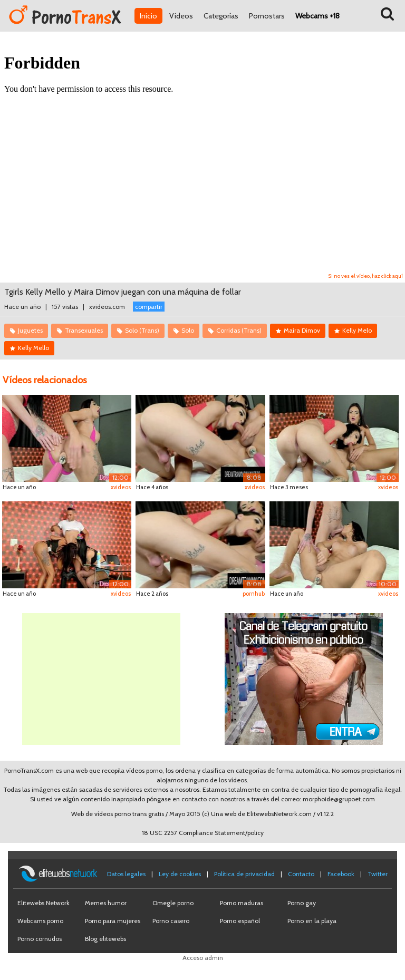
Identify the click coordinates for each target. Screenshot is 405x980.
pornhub (254, 594)
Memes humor (106, 903)
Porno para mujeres (113, 921)
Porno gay (302, 903)
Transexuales (84, 330)
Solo (188, 330)
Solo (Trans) (142, 330)
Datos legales (126, 874)
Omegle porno (173, 903)
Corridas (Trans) (239, 330)
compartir (149, 307)
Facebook (341, 874)
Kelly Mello (33, 348)
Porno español (240, 921)
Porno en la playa (312, 921)
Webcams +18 (317, 16)
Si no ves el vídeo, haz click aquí (366, 276)
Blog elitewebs (105, 939)
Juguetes (30, 330)
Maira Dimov (302, 330)
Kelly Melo (357, 330)
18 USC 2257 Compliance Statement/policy (203, 833)
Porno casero (171, 921)
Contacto (301, 874)
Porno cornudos (40, 939)
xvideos (121, 487)
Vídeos (181, 16)
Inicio (148, 16)
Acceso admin (203, 958)
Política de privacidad (244, 874)
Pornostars (267, 16)
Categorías (221, 16)
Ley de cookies (180, 874)
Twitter (378, 874)
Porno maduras (242, 903)
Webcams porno (40, 921)
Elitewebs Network (44, 903)
